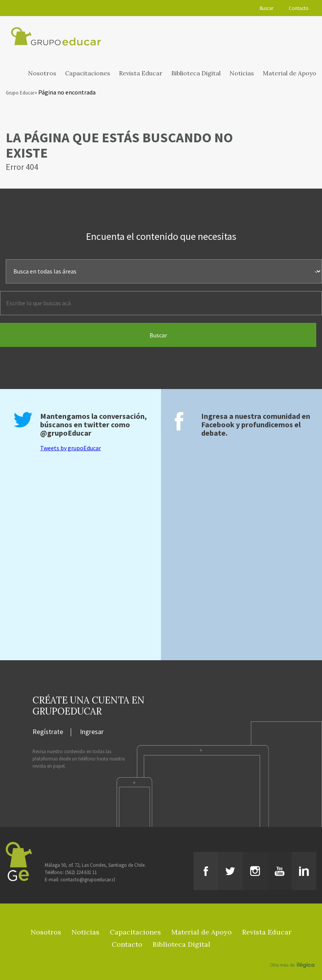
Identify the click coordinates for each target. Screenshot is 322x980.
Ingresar (92, 732)
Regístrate (48, 732)
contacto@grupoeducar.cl (88, 880)
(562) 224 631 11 (81, 872)
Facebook (218, 424)
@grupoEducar (66, 433)
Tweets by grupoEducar (71, 448)
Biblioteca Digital (196, 73)
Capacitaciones (88, 73)
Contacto (299, 8)
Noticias (242, 73)
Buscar (267, 8)
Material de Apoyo (289, 73)
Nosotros (42, 73)
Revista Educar (141, 73)
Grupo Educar (20, 93)
